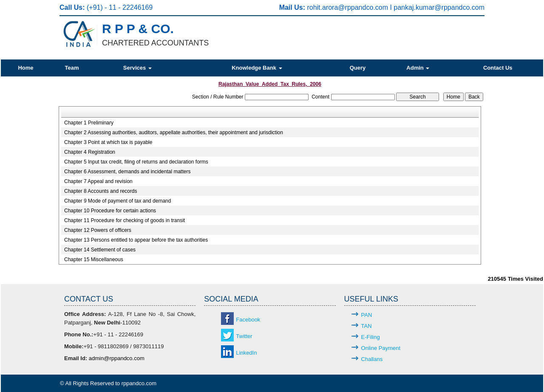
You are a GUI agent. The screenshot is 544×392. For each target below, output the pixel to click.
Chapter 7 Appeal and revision (98, 181)
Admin (418, 68)
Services (137, 68)
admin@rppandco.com (117, 358)
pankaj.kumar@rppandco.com (439, 7)
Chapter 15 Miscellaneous (94, 259)
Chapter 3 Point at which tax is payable (108, 142)
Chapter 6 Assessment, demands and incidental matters (127, 172)
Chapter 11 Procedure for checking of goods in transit (125, 220)
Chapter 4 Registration (90, 152)
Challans (372, 359)
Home (25, 68)
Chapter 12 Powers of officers (98, 230)
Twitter (244, 336)
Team (72, 68)
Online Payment (381, 348)
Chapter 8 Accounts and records (101, 191)
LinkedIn (246, 353)
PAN (367, 315)
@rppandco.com (364, 7)
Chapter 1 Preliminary (89, 123)
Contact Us (498, 68)
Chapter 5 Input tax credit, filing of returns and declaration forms (136, 162)
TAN (367, 326)
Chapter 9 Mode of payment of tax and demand (118, 201)
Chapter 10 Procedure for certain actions (110, 211)
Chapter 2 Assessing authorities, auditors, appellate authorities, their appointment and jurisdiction (174, 133)
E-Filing (371, 337)
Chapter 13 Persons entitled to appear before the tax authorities (136, 240)
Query (358, 68)
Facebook (248, 320)
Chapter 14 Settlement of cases (100, 250)
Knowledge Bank (257, 68)
